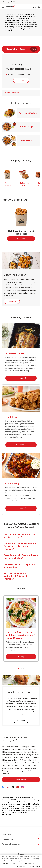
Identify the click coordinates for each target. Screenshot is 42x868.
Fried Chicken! (26, 140)
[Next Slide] (39, 668)
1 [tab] (19, 668)
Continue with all (34, 866)
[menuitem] (12, 49)
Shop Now (21, 80)
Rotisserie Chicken (29, 113)
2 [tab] (21, 668)
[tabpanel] (21, 223)
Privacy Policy (22, 863)
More (34, 49)
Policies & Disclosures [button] (21, 844)
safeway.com (28, 780)
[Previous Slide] (3, 668)
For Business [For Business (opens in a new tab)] (30, 2)
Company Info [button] (21, 839)
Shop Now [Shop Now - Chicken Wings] (26, 508)
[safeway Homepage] (11, 7)
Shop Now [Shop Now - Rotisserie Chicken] (26, 378)
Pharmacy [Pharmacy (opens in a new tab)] (21, 2)
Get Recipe (26, 657)
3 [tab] (23, 668)
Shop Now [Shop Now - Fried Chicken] (26, 444)
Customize (7, 863)
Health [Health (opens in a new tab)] (13, 2)
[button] (34, 7)
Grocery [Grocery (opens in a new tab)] (6, 2)
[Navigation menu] (3, 7)
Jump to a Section (21, 93)
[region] (21, 861)
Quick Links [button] (21, 835)
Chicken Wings (27, 127)
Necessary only (22, 866)
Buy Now (23, 721)
